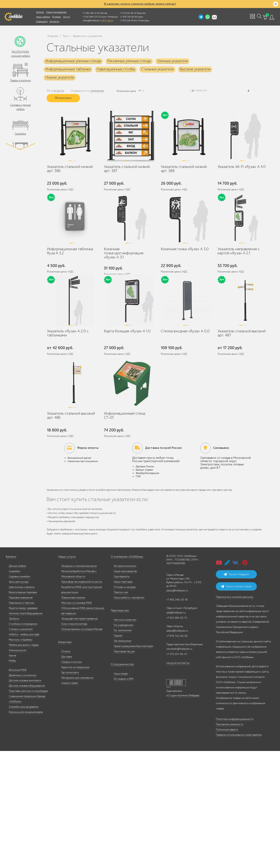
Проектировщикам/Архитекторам (133, 763)
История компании (125, 683)
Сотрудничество (120, 781)
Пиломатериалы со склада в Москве (82, 746)
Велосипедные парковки (23, 709)
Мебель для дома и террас (24, 762)
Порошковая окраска (73, 715)
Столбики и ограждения (23, 741)
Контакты (54, 21)
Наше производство (56, 12)
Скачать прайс (70, 800)
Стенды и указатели (21, 746)
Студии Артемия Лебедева (184, 813)
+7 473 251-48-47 (128, 13)
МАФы (12, 778)
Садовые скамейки (19, 694)
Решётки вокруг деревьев (23, 725)
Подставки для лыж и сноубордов (28, 808)
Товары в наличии (20, 81)
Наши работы (43, 17)
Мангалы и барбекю (21, 757)
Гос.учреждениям (124, 742)
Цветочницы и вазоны (22, 704)
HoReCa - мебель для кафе (24, 751)
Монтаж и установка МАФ (76, 720)
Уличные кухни (18, 767)
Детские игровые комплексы (25, 797)
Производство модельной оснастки (82, 699)
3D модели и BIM (124, 796)
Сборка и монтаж (71, 779)
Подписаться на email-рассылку (235, 714)
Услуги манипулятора (74, 741)
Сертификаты (122, 694)
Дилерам (56, 17)
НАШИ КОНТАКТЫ (178, 780)
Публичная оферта (227, 847)
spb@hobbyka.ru (176, 730)
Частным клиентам (125, 737)
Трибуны (14, 736)
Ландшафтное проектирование (79, 736)
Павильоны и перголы (22, 720)
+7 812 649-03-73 (92, 17)
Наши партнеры (123, 699)
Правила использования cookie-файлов (239, 852)
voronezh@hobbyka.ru (179, 766)
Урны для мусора (19, 699)
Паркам (118, 753)
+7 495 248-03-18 (177, 717)
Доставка (67, 774)
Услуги (66, 17)
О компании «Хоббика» (125, 674)
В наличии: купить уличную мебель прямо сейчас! (140, 4)
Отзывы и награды (125, 704)
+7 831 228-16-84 (128, 20)
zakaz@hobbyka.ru (92, 20)
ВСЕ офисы (108, 20)
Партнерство (118, 728)
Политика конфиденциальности (235, 836)
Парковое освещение (21, 715)
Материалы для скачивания (77, 795)
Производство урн (124, 768)
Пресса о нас (121, 709)
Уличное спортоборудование (26, 730)
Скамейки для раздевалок (24, 824)
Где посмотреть (70, 789)
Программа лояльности (230, 841)
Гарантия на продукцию (75, 784)
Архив (12, 773)
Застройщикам (123, 758)
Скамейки (20, 135)
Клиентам (64, 759)
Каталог (40, 12)
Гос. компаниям (123, 747)
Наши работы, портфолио (129, 715)
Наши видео (121, 791)
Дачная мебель (17, 683)
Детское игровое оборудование (27, 803)
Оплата (66, 768)
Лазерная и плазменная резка (79, 683)
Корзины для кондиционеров (26, 829)
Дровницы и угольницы (23, 792)
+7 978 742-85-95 (129, 17)
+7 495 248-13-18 (91, 13)
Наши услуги (66, 674)
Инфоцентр (42, 21)
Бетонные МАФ (18, 787)
